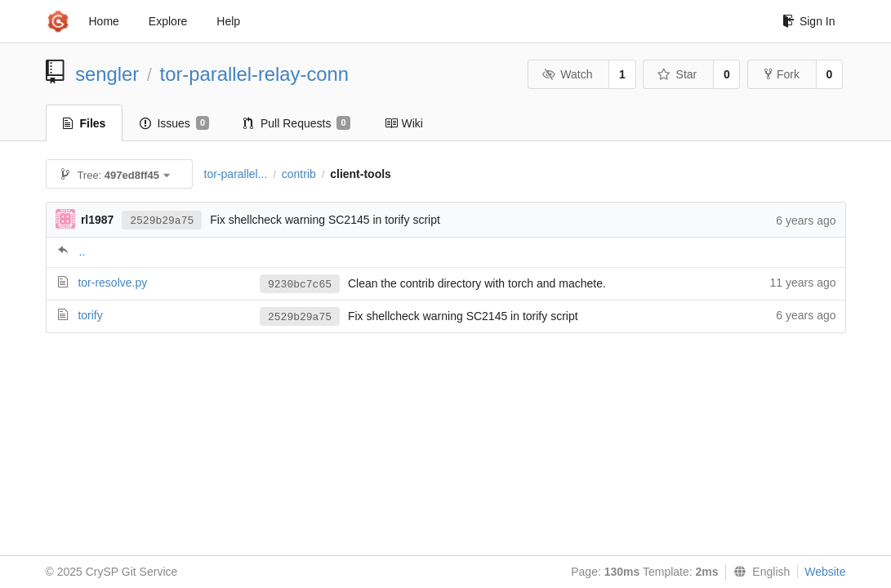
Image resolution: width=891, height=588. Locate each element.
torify (90, 315)
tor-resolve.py (112, 283)
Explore (168, 21)
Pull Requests (297, 123)
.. (82, 252)
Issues (174, 123)
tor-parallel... (236, 174)
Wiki (404, 123)
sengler (107, 74)
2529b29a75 (162, 221)
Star (677, 74)
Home (104, 21)
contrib (299, 174)
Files (85, 123)
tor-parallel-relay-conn (254, 74)
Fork (782, 74)
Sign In (809, 21)
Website (825, 572)
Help (228, 21)
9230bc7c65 (300, 285)
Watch (568, 74)
